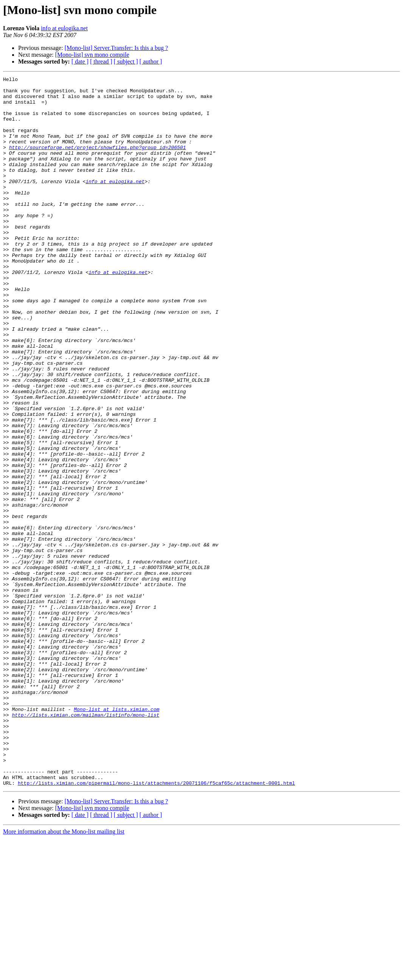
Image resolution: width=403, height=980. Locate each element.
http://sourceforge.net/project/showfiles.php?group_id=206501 (98, 162)
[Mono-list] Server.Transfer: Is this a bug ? (116, 48)
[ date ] (80, 61)
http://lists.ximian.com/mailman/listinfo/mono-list (85, 843)
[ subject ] (126, 61)
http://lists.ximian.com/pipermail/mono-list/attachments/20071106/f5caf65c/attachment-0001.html (156, 925)
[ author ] (151, 61)
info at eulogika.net (64, 28)
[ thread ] (101, 61)
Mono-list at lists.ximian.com (116, 836)
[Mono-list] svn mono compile (92, 55)
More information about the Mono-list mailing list (64, 973)
